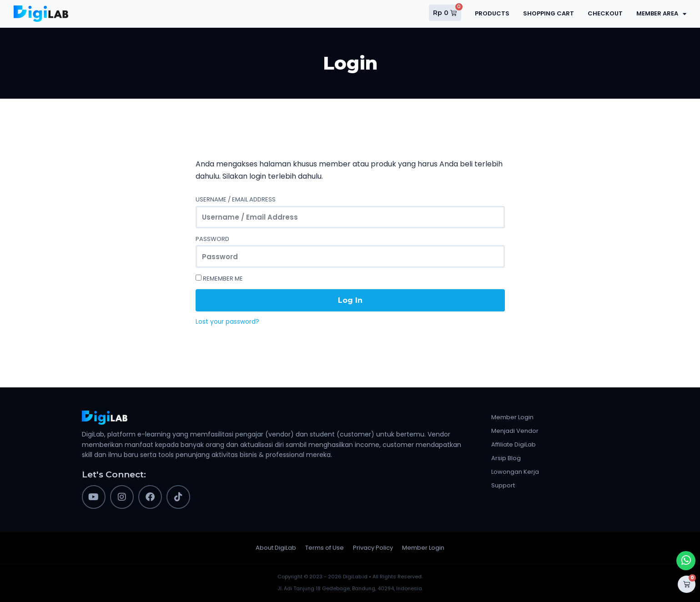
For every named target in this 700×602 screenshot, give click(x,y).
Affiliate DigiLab (514, 444)
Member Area (661, 14)
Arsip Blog (506, 458)
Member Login (512, 417)
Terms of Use (325, 548)
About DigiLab (276, 548)
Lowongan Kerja (515, 472)
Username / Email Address (236, 199)
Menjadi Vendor (515, 431)
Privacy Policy (373, 548)
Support (503, 485)
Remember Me (219, 278)
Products (492, 13)
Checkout (605, 13)
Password (212, 239)
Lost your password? (227, 322)
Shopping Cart (549, 13)
